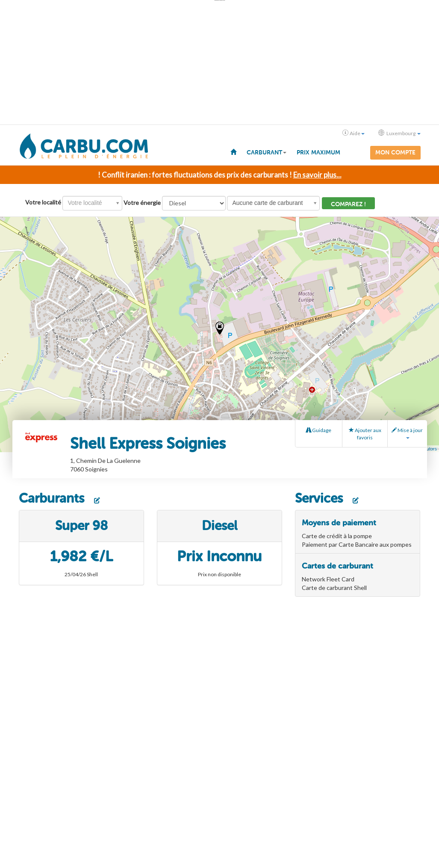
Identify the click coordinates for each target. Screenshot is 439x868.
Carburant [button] (267, 153)
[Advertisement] (220, 62)
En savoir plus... (317, 173)
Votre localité (43, 201)
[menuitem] (233, 151)
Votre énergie (142, 201)
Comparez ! (348, 203)
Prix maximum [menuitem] (318, 153)
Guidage (319, 429)
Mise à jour (407, 432)
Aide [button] (354, 133)
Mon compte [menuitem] (395, 153)
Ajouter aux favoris (365, 433)
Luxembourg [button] (399, 133)
